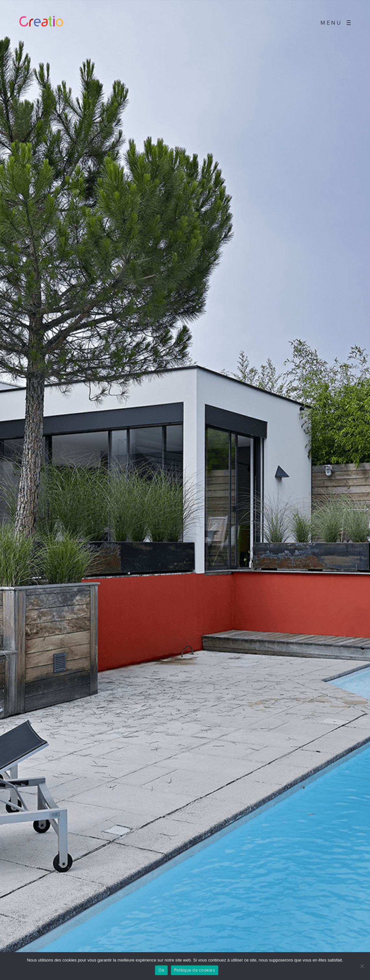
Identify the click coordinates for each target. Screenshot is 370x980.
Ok (161, 970)
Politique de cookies (195, 970)
